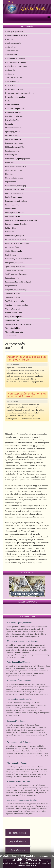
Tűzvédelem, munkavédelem (17, 305)
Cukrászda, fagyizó (13, 112)
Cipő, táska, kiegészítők (15, 108)
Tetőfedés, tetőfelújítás (15, 301)
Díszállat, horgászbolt (14, 116)
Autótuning (10, 74)
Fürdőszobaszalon (13, 151)
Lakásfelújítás (11, 228)
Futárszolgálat (11, 155)
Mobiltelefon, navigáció (15, 236)
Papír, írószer (11, 255)
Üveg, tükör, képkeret (14, 317)
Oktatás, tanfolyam (13, 247)
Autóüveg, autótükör (13, 78)
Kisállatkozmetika (12, 205)
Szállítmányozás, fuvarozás (16, 274)
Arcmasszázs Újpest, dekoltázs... (20, 680)
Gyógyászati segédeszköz (16, 166)
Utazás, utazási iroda (14, 313)
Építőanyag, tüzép (12, 132)
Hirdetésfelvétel (18, 833)
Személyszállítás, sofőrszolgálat (18, 282)
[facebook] (6, 2)
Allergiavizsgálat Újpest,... (17, 763)
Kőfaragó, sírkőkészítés (15, 213)
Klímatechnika (11, 209)
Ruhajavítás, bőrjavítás (14, 263)
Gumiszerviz (10, 162)
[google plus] (13, 2)
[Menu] (48, 17)
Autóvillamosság (12, 82)
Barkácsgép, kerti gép (14, 89)
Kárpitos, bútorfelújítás (14, 193)
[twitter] (9, 2)
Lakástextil (10, 232)
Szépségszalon (11, 286)
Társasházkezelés (13, 297)
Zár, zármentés (11, 336)
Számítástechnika (12, 278)
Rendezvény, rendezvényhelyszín (19, 259)
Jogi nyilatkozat (18, 841)
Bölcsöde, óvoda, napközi (15, 97)
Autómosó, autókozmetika (16, 62)
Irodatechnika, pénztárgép (16, 186)
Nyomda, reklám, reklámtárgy (17, 243)
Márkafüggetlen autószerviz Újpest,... (22, 800)
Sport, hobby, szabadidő (15, 266)
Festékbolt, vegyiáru (13, 139)
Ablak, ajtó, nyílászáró (14, 31)
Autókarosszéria (12, 55)
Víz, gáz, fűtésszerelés (14, 332)
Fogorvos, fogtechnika (14, 143)
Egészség (9, 124)
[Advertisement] (29, 822)
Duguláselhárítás (12, 120)
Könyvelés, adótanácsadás (16, 224)
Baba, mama (10, 85)
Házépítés (9, 174)
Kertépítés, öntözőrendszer (16, 201)
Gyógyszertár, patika (14, 170)
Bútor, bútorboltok (13, 105)
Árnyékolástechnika (13, 43)
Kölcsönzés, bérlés (13, 216)
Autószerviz (10, 70)
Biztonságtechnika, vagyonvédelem (19, 93)
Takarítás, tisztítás (13, 293)
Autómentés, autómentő (15, 58)
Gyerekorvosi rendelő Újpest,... (19, 742)
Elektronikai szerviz (13, 128)
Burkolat (9, 101)
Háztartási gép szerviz (14, 178)
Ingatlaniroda (11, 182)
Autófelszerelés (12, 51)
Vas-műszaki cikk (12, 320)
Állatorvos (9, 39)
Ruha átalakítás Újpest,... (17, 721)
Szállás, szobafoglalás (14, 270)
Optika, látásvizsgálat (14, 251)
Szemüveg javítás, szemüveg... (19, 781)
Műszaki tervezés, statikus (16, 239)
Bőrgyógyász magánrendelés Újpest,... (22, 641)
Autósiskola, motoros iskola (16, 66)
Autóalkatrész (11, 47)
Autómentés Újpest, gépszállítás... (20, 623)
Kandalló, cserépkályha (15, 189)
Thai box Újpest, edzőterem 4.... (19, 699)
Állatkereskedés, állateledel (16, 35)
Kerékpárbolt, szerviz (14, 197)
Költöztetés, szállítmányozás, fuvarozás (21, 220)
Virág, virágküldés (12, 328)
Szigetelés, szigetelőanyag (16, 290)
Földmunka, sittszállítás (15, 147)
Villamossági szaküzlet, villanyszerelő (20, 324)
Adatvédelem (18, 850)
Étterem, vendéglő (13, 135)
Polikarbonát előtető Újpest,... (19, 662)
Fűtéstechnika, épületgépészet (17, 159)
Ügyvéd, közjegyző (13, 309)
